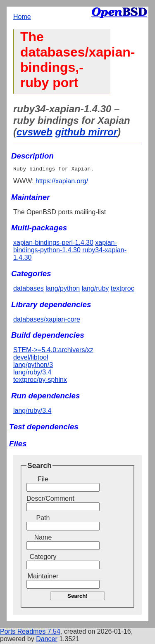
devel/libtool (31, 359)
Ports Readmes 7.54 (30, 633)
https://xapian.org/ (62, 182)
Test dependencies (44, 428)
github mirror (86, 132)
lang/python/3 (33, 366)
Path (43, 519)
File (43, 480)
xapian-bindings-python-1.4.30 (65, 247)
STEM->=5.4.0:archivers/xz (53, 351)
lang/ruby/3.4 (32, 373)
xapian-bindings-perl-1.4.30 (53, 244)
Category (43, 558)
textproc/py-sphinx (40, 381)
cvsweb (35, 132)
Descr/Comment (43, 500)
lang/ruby (95, 290)
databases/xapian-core (47, 321)
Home (22, 17)
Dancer (47, 640)
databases (29, 290)
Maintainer (43, 577)
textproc (123, 290)
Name (43, 539)
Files (18, 445)
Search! (77, 597)
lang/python (63, 290)
